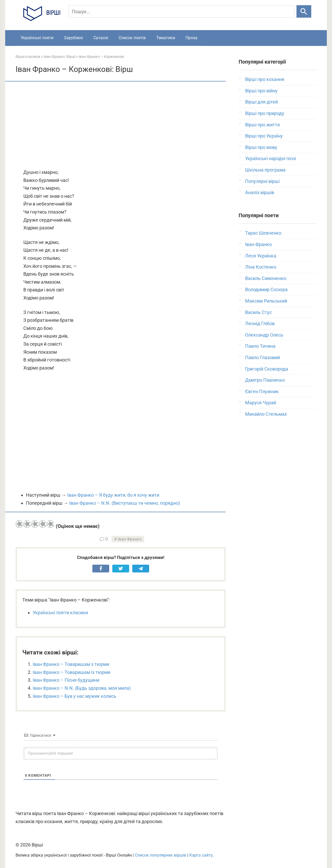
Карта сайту (201, 855)
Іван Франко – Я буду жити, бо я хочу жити (113, 495)
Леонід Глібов (260, 323)
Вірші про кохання (265, 79)
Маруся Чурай (261, 403)
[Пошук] (181, 11)
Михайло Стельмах (266, 414)
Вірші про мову (261, 147)
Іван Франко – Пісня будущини (66, 680)
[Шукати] (304, 11)
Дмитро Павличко (265, 380)
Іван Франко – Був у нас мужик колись (74, 696)
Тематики (166, 38)
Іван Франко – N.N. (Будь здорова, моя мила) (82, 688)
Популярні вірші (262, 181)
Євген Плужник (262, 391)
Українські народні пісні (271, 158)
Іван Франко (130, 539)
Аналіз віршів (260, 192)
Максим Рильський (266, 301)
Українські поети (37, 38)
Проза (191, 38)
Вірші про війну (261, 91)
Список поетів (132, 38)
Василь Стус (258, 312)
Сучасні (101, 38)
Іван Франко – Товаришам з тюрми (71, 664)
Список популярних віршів (161, 855)
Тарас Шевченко (263, 233)
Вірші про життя (262, 125)
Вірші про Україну (264, 136)
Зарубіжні (73, 38)
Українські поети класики (60, 613)
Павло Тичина (260, 346)
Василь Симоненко (266, 278)
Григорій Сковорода (267, 369)
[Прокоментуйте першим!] (121, 753)
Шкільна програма (265, 170)
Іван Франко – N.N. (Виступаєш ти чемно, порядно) (125, 503)
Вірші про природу (265, 113)
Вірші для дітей (261, 102)
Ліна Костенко (261, 267)
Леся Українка (261, 256)
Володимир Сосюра (266, 289)
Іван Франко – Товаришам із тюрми (71, 672)
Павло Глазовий (262, 357)
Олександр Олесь (264, 335)
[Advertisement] (121, 126)
